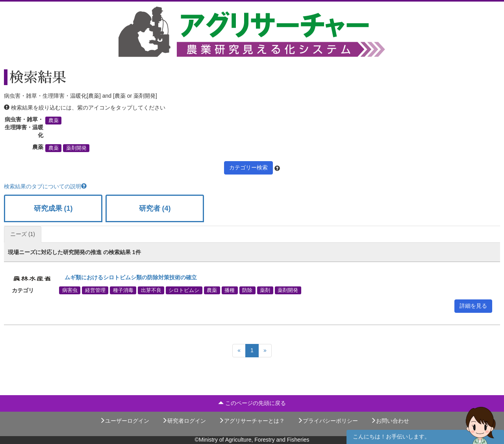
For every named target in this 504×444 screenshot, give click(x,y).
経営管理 (95, 290)
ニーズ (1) (23, 234)
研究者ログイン (184, 421)
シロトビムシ (184, 290)
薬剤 (265, 290)
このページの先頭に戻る (252, 403)
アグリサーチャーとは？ (252, 421)
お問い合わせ (390, 421)
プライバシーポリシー (328, 421)
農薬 (54, 121)
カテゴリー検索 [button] (248, 167)
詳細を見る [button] (473, 306)
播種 (230, 290)
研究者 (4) (155, 208)
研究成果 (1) (53, 208)
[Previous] (239, 351)
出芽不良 (151, 290)
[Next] (265, 351)
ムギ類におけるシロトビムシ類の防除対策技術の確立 (128, 277)
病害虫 (70, 290)
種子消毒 (123, 290)
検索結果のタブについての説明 (45, 186)
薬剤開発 (76, 148)
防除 (247, 290)
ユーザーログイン (124, 421)
